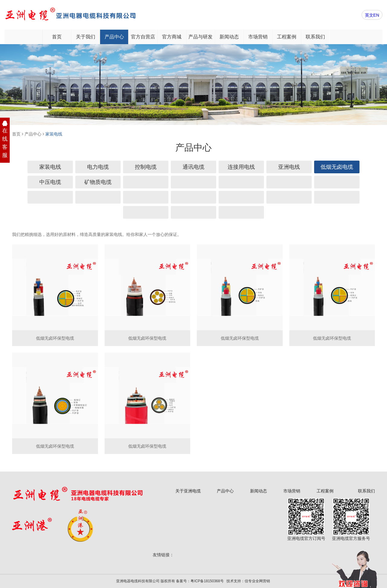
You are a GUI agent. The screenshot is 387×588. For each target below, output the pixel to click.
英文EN (372, 15)
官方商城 (172, 37)
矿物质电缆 (98, 182)
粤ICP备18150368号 (207, 581)
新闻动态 (229, 37)
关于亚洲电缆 (188, 491)
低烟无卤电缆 (337, 167)
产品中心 (114, 37)
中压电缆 (50, 182)
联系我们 (315, 37)
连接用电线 (241, 167)
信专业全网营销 (257, 581)
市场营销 (258, 37)
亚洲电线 (289, 167)
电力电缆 (98, 167)
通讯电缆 (193, 167)
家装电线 (54, 134)
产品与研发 (200, 37)
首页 (57, 37)
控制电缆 (146, 167)
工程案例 (287, 37)
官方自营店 (143, 37)
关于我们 (86, 37)
